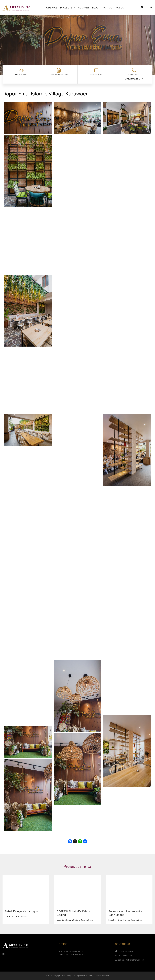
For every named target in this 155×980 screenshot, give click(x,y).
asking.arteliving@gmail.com (130, 960)
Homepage (51, 8)
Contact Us (116, 8)
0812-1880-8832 (124, 951)
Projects (68, 8)
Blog (95, 8)
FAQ (104, 8)
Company (84, 8)
